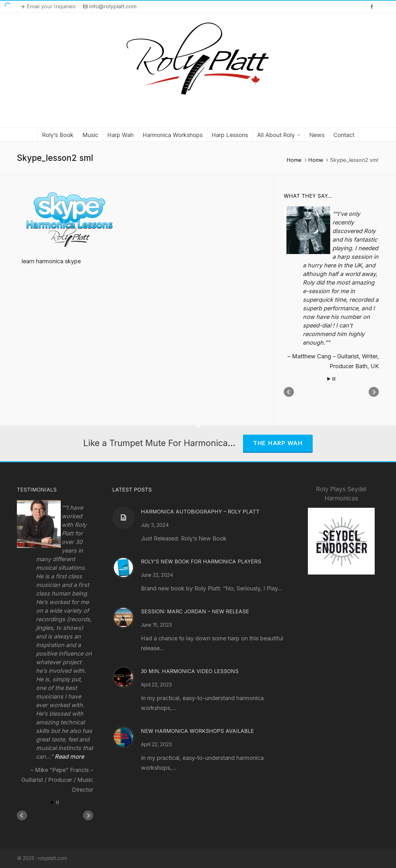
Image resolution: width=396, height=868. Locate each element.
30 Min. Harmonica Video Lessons (190, 671)
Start (329, 379)
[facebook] (373, 7)
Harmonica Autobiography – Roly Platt (200, 512)
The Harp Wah (278, 443)
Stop (334, 379)
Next (374, 392)
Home (294, 160)
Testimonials (37, 490)
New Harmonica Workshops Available (197, 731)
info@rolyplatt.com (110, 6)
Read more (69, 757)
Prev (289, 392)
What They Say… (308, 196)
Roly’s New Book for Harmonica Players (201, 561)
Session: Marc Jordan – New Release (195, 611)
